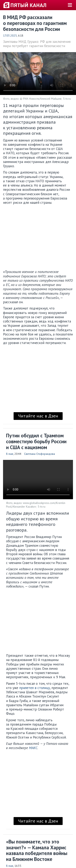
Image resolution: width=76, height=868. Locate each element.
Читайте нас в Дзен (38, 416)
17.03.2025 (10, 36)
